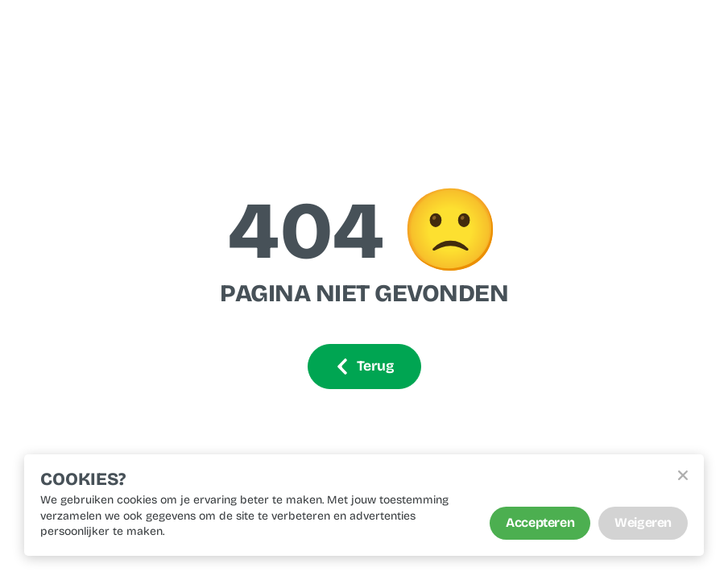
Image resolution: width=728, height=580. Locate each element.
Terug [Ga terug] (364, 366)
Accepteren (540, 522)
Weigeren (643, 522)
